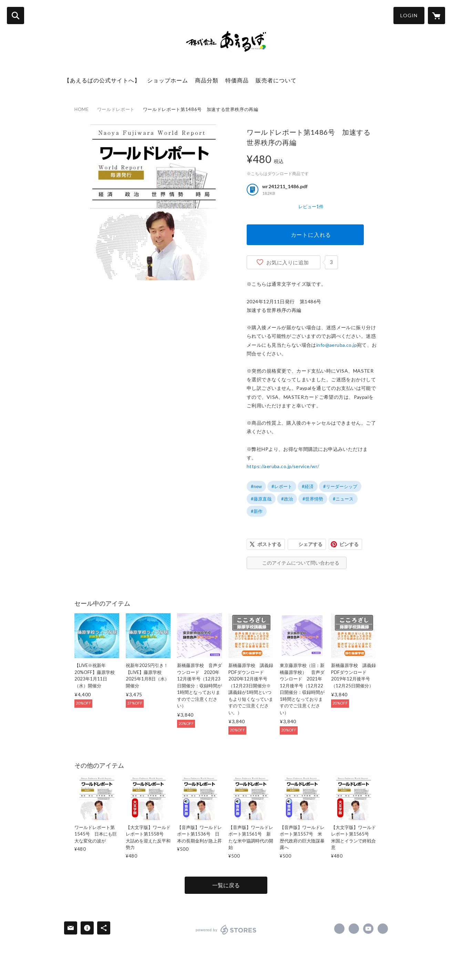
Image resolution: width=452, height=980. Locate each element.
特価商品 (237, 80)
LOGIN (409, 15)
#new (256, 486)
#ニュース (343, 499)
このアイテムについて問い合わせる (301, 563)
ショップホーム (168, 80)
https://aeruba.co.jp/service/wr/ (283, 466)
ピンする (349, 544)
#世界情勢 (313, 499)
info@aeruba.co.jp (337, 345)
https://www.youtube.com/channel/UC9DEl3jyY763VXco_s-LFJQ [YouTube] (368, 929)
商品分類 (207, 80)
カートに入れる (311, 235)
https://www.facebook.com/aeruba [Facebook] (339, 929)
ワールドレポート (116, 109)
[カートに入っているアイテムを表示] (436, 16)
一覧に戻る (226, 885)
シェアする (310, 544)
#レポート (282, 486)
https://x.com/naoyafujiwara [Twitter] (354, 929)
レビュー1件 (311, 206)
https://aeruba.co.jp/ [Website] (383, 929)
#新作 (257, 511)
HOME (82, 109)
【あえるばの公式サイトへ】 (102, 80)
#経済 (308, 486)
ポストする (269, 544)
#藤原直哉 (261, 499)
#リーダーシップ (340, 486)
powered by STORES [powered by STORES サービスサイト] (226, 930)
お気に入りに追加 (288, 262)
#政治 (287, 499)
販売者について (276, 80)
